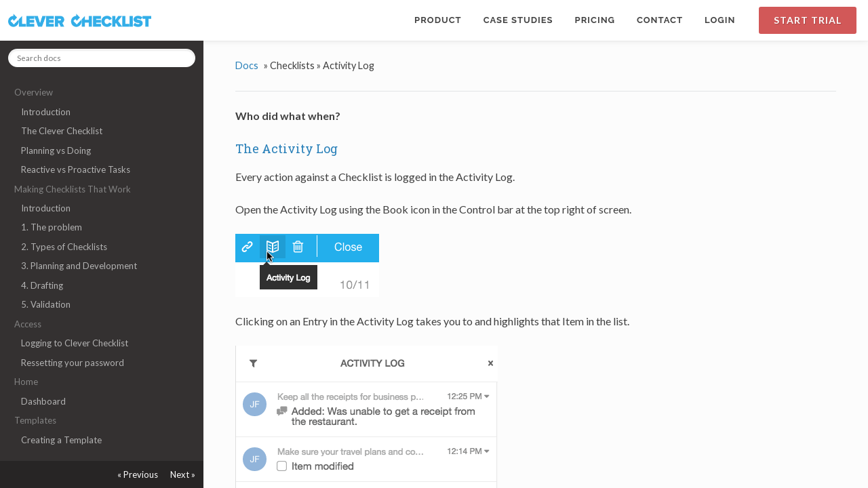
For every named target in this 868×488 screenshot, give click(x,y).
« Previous (138, 474)
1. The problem (52, 227)
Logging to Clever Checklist (75, 343)
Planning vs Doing (56, 150)
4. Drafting (42, 285)
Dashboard (43, 401)
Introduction (46, 112)
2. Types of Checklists (64, 247)
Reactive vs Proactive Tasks (76, 169)
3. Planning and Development (79, 266)
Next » (183, 474)
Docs (247, 65)
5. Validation (46, 304)
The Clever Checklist (62, 131)
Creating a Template (61, 440)
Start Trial (808, 20)
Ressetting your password (73, 363)
